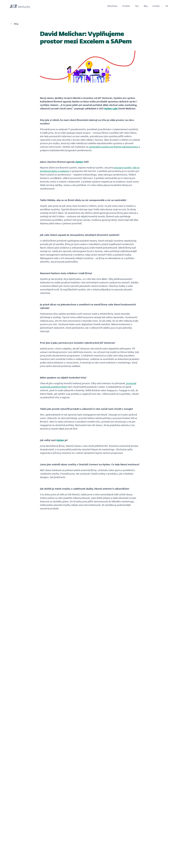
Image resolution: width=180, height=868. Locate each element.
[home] (20, 6)
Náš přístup (112, 6)
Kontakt (156, 6)
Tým (137, 6)
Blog (146, 6)
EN (167, 6)
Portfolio (126, 6)
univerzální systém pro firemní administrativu (113, 147)
